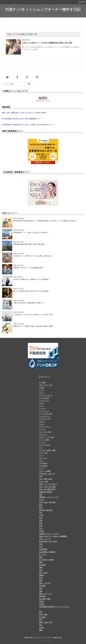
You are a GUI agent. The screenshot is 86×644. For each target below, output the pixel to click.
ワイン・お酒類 (45, 471)
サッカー (42, 408)
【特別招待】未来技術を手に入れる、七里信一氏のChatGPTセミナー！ (29, 125)
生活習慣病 (43, 549)
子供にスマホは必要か (31, 49)
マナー (42, 461)
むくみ (42, 390)
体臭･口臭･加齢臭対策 (47, 489)
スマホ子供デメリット (52, 47)
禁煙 (41, 568)
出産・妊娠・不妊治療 (47, 502)
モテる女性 (43, 463)
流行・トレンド (45, 539)
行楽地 (42, 604)
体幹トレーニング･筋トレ (48, 484)
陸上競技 (42, 617)
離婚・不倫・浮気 (46, 622)
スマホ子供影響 (64, 47)
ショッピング (44, 411)
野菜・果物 (43, 615)
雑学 (41, 620)
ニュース (42, 442)
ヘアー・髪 (43, 453)
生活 (41, 547)
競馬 (41, 570)
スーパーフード (45, 427)
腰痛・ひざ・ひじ (46, 594)
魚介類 (42, 628)
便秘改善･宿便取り (46, 492)
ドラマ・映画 (44, 440)
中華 (41, 476)
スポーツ (42, 422)
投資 (41, 523)
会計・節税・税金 (46, 479)
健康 (41, 495)
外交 (41, 513)
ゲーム (42, 406)
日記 (41, 528)
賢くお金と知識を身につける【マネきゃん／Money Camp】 (25, 113)
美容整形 (42, 586)
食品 (41, 625)
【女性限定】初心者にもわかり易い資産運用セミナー (23, 119)
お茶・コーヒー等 (46, 385)
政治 (41, 526)
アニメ (42, 393)
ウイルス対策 (44, 398)
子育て (42, 515)
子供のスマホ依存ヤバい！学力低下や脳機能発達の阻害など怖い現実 (47, 43)
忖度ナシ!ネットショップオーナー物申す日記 (43, 9)
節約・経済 (43, 573)
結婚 (41, 581)
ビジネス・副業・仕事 (47, 450)
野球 (41, 612)
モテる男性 (43, 466)
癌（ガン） (43, 554)
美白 (41, 588)
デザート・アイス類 (46, 437)
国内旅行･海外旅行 (46, 510)
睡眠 (41, 562)
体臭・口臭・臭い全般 (47, 487)
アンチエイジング (46, 395)
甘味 (41, 544)
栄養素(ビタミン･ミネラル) (49, 534)
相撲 (41, 557)
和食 (41, 508)
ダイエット (43, 435)
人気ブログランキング (43, 101)
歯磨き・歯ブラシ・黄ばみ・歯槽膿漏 (53, 536)
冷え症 (42, 500)
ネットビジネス (45, 445)
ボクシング (43, 458)
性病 (41, 518)
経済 (41, 578)
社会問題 (42, 565)
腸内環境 (42, 596)
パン (41, 448)
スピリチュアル (45, 419)
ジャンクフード (45, 416)
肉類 (41, 591)
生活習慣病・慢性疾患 (47, 552)
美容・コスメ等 (45, 583)
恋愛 (41, 521)
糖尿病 (42, 575)
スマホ (26, 47)
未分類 (42, 531)
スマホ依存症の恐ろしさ (37, 47)
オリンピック (44, 401)
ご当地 (42, 388)
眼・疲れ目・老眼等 (46, 560)
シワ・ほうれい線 (46, 414)
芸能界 (42, 601)
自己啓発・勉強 (45, 599)
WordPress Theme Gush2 (43, 640)
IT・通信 (42, 382)
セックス (42, 429)
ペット (42, 455)
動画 (41, 505)
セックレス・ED (45, 432)
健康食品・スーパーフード (49, 497)
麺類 (41, 630)
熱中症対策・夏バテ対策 (48, 541)
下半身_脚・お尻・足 (47, 474)
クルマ (42, 403)
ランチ (42, 469)
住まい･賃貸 (44, 482)
